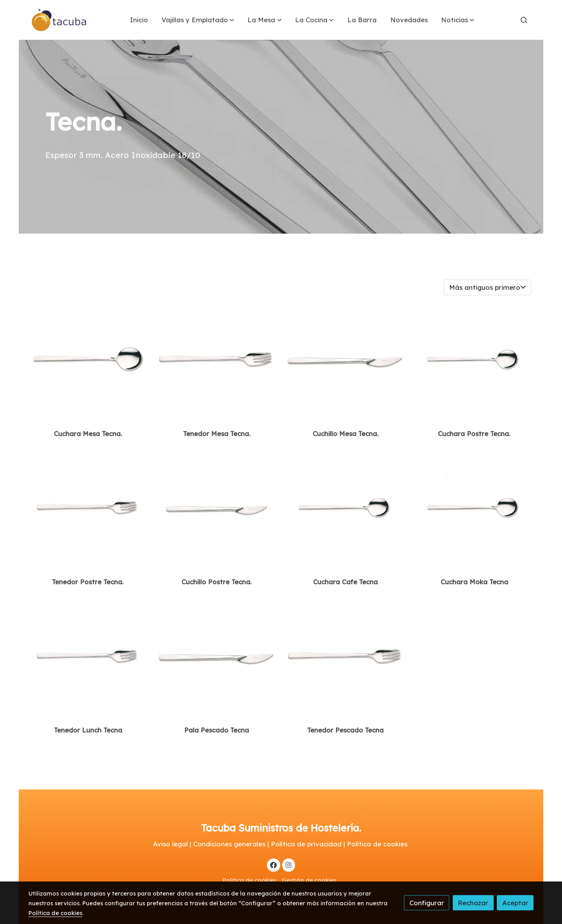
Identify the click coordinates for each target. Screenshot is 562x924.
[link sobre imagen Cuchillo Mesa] (346, 364)
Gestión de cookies (309, 880)
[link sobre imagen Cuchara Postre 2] (474, 513)
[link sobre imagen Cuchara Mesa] (88, 364)
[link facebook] (274, 865)
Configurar (427, 903)
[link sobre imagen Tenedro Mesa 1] (346, 661)
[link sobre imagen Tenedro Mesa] (217, 364)
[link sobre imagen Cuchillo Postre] (217, 513)
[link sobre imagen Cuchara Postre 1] (346, 513)
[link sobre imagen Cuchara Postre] (474, 364)
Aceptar (515, 903)
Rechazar (473, 903)
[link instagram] (288, 865)
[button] (198, 20)
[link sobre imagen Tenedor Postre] (88, 513)
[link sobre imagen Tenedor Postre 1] (88, 661)
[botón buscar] (524, 20)
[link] (59, 20)
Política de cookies (249, 880)
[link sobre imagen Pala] (217, 661)
